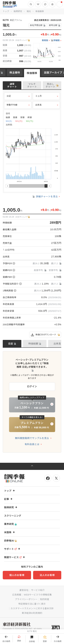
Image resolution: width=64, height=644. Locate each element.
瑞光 (29, 11)
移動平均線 (18, 105)
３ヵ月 (46, 96)
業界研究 (10, 524)
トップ (6, 11)
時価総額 (33, 344)
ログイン (32, 386)
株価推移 (32, 73)
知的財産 (45, 599)
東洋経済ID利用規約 (32, 613)
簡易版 (45, 40)
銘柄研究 (18, 11)
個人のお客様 (17, 575)
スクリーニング (13, 516)
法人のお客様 (47, 575)
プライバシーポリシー (26, 599)
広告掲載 (17, 595)
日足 (18, 96)
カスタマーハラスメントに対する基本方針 (32, 608)
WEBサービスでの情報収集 (38, 595)
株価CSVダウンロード (45, 335)
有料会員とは (32, 444)
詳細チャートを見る (45, 197)
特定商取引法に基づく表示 (32, 604)
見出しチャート (50, 85)
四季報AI (10, 541)
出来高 (46, 105)
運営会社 (24, 590)
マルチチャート (32, 85)
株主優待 (15, 73)
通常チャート (12, 85)
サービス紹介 (38, 590)
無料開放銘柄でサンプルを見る (32, 438)
